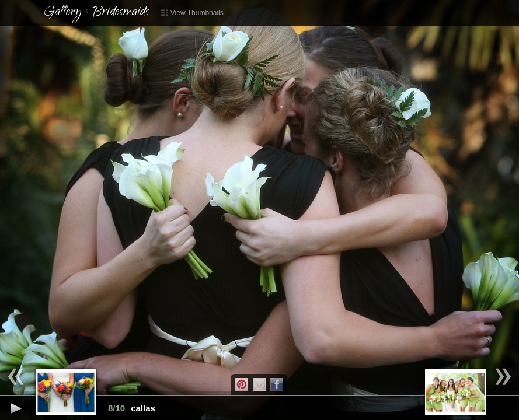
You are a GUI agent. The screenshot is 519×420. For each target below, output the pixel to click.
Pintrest (242, 384)
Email (259, 384)
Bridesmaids (121, 13)
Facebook (277, 384)
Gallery (62, 13)
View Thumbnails (192, 13)
